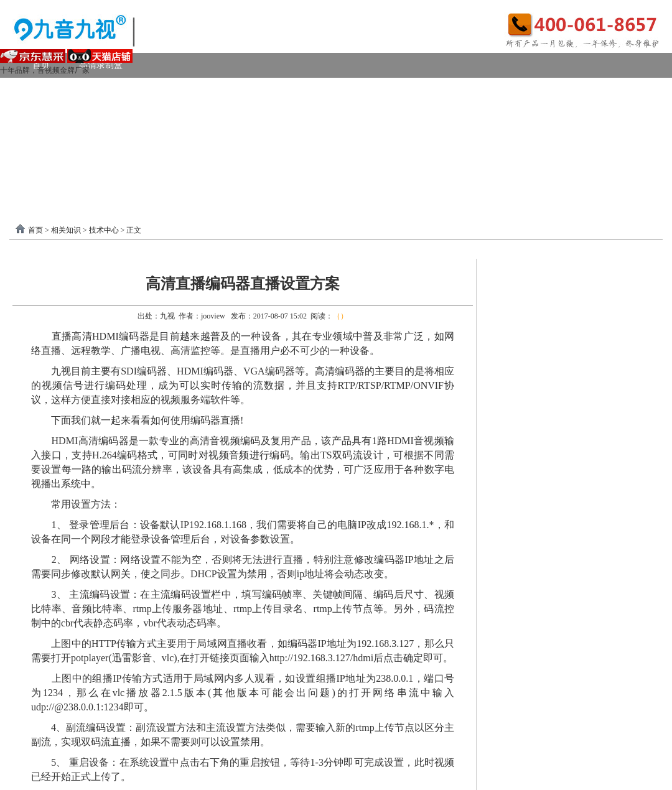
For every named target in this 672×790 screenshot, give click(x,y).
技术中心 (104, 230)
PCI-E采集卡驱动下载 (416, 165)
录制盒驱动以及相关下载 (144, 165)
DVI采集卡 (382, 90)
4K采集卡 (525, 90)
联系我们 (622, 165)
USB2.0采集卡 (600, 90)
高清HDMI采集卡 (299, 90)
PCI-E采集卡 (212, 90)
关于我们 (558, 165)
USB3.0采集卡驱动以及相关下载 (283, 165)
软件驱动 (50, 165)
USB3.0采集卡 (132, 90)
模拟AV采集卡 (70, 115)
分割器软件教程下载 (82, 189)
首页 (35, 230)
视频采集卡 (54, 90)
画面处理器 (127, 140)
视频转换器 (54, 140)
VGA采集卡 (455, 90)
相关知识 (66, 230)
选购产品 (195, 140)
